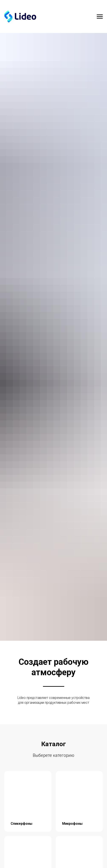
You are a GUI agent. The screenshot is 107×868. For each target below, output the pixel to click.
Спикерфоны (21, 824)
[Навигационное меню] (100, 17)
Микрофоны (72, 824)
